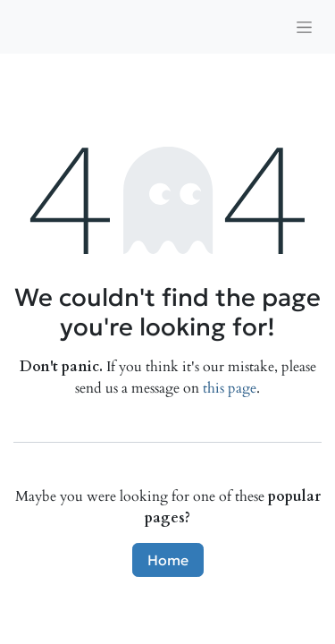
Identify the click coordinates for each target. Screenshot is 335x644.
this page (230, 388)
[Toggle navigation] (304, 27)
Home (168, 560)
